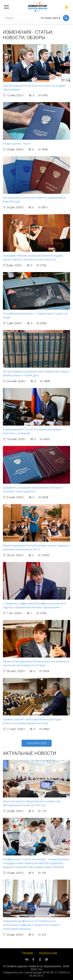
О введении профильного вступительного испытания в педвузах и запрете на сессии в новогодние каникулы (31, 925)
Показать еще (37, 743)
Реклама (28, 953)
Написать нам (48, 953)
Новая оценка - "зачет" (17, 144)
